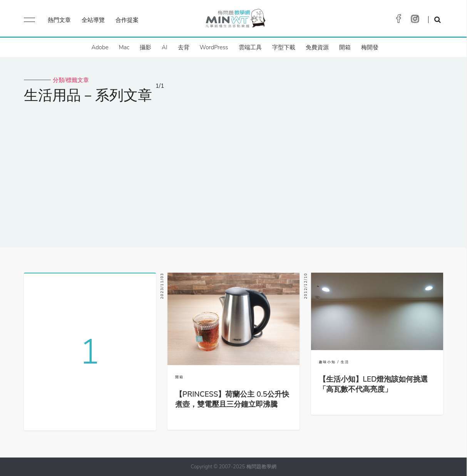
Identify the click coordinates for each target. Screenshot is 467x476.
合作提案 (127, 20)
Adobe (100, 47)
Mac (124, 47)
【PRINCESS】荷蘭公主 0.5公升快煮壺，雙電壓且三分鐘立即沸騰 (232, 399)
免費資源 (317, 47)
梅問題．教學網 (235, 20)
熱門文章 (59, 20)
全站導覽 (93, 20)
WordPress (214, 47)
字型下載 (284, 47)
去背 (184, 47)
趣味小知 (327, 362)
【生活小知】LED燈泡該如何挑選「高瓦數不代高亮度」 (373, 384)
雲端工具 (250, 47)
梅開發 (370, 47)
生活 (345, 362)
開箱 (345, 47)
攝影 (146, 47)
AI (165, 47)
